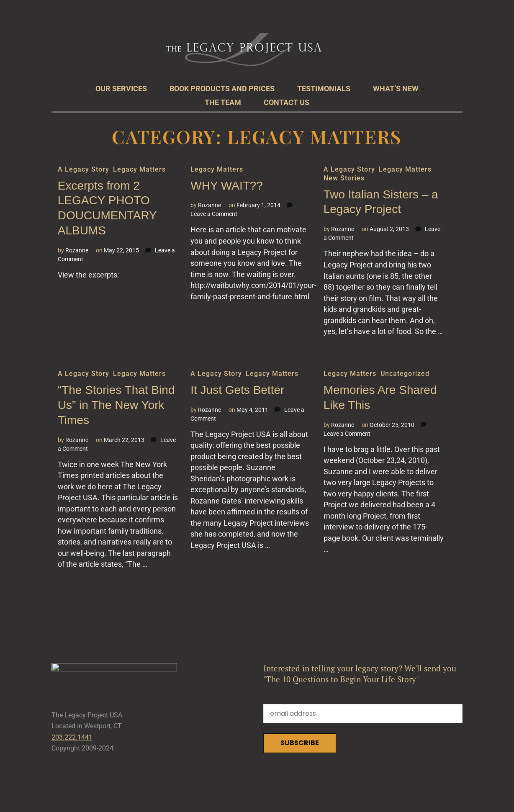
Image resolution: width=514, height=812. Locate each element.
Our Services (121, 89)
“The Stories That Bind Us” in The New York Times (116, 405)
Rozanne (77, 250)
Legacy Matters (139, 169)
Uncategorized (405, 374)
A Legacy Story (83, 169)
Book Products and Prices (222, 89)
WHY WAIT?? (227, 186)
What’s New (396, 89)
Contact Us (287, 102)
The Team (223, 102)
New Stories (344, 178)
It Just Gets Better (237, 390)
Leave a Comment (214, 214)
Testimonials (324, 89)
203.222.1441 (72, 741)
